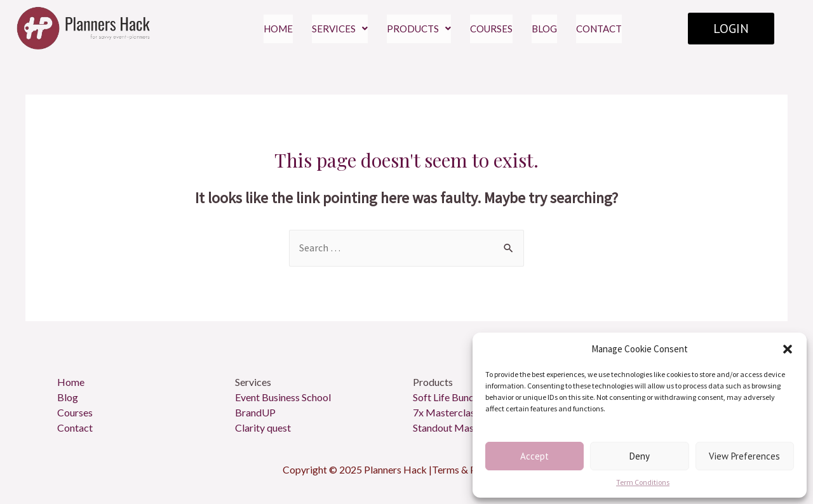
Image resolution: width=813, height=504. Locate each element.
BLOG (544, 29)
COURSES (491, 29)
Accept (534, 456)
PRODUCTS (419, 29)
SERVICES (340, 29)
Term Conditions (643, 482)
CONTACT (599, 29)
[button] (788, 349)
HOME (278, 29)
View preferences (744, 456)
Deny (640, 456)
